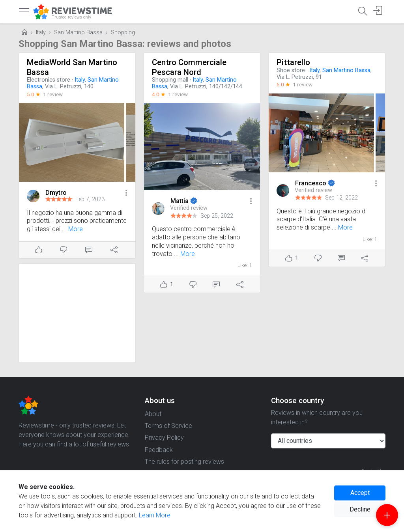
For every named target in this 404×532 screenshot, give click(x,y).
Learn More (155, 515)
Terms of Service (168, 426)
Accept (360, 493)
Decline (360, 509)
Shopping (123, 33)
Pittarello (293, 62)
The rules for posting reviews (184, 462)
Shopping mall (170, 80)
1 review (53, 94)
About (153, 414)
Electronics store (49, 80)
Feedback (159, 450)
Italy (41, 33)
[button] (126, 193)
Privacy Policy (164, 438)
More (76, 229)
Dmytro (56, 193)
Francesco (311, 183)
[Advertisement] (77, 313)
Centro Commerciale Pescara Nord (189, 67)
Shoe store (291, 70)
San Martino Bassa (78, 33)
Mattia (180, 201)
